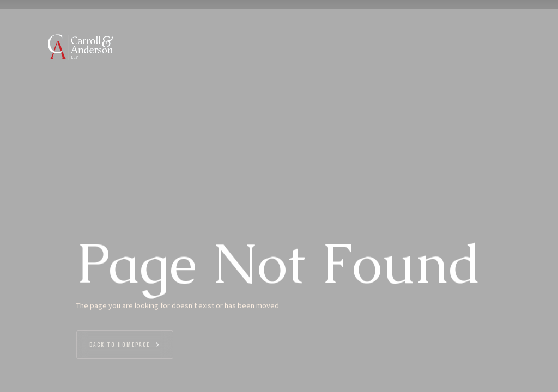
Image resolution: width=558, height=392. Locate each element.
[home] (79, 47)
